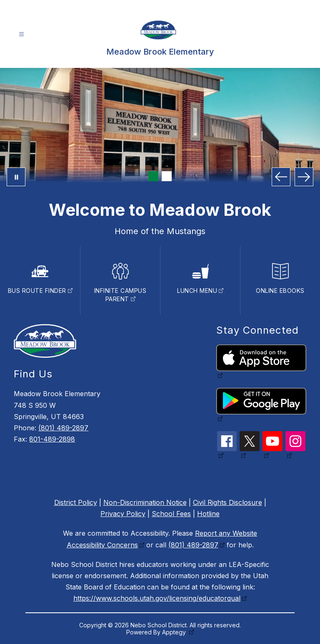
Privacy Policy (123, 514)
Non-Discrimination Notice (145, 502)
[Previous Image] (281, 177)
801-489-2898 (52, 439)
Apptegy (175, 632)
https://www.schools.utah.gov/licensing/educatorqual (157, 598)
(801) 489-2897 (63, 428)
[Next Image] (304, 177)
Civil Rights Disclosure (227, 502)
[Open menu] (21, 34)
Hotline (208, 514)
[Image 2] (167, 176)
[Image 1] (153, 176)
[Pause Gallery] (16, 177)
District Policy (76, 502)
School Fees (171, 514)
